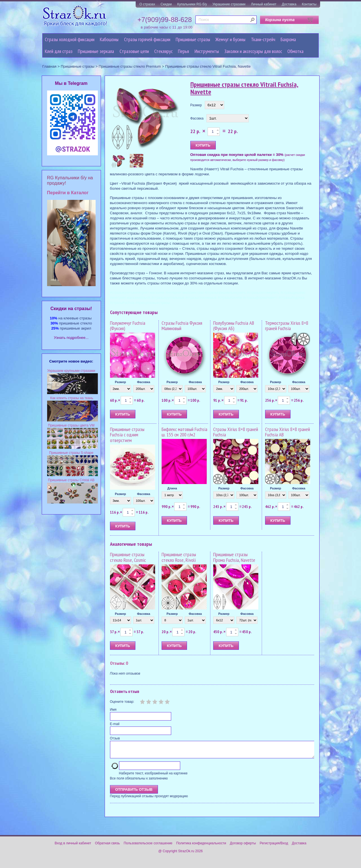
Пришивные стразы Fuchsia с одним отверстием (127, 435)
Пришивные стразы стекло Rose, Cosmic (128, 557)
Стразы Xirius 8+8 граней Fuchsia (236, 432)
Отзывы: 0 (119, 663)
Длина (172, 488)
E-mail (115, 724)
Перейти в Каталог (68, 193)
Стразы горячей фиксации (147, 39)
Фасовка (197, 118)
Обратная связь (107, 847)
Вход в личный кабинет (73, 847)
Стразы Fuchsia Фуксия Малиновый (182, 326)
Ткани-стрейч (263, 39)
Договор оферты (243, 847)
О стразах (147, 4)
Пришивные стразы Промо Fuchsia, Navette (234, 557)
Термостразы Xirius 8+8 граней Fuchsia (287, 326)
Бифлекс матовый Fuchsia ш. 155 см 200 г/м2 (184, 432)
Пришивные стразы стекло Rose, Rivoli (179, 557)
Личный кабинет (264, 4)
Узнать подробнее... (71, 338)
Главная (49, 66)
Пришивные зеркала (96, 51)
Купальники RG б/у (192, 4)
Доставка (289, 4)
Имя (113, 710)
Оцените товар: (122, 702)
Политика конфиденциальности (201, 847)
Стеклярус (163, 51)
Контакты (309, 4)
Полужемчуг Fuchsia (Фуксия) (128, 326)
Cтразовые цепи (134, 51)
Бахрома (288, 39)
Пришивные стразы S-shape (71, 453)
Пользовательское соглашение (148, 847)
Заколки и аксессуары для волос (253, 51)
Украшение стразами (229, 4)
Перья (183, 51)
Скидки (166, 4)
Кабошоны (109, 39)
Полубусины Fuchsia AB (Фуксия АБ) (234, 326)
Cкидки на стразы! (71, 309)
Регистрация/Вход (274, 847)
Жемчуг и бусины (230, 39)
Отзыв (115, 738)
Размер (196, 105)
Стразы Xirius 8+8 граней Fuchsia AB (288, 432)
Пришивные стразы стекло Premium (130, 66)
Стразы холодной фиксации (70, 39)
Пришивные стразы (193, 39)
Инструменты (207, 51)
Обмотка (295, 51)
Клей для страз (59, 51)
